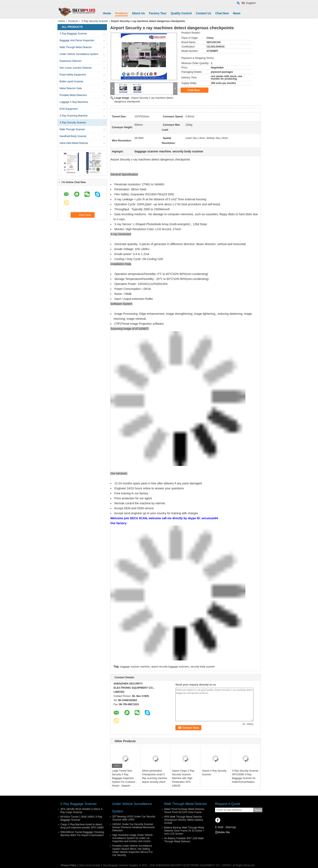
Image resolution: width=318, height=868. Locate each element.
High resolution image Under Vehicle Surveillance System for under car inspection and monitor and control (132, 838)
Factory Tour (158, 13)
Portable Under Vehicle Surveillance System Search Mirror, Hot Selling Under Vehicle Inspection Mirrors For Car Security (133, 850)
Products (122, 13)
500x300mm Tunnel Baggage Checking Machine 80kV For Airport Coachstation (82, 834)
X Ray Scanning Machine (74, 116)
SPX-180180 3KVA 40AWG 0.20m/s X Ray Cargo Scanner (81, 811)
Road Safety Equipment (73, 75)
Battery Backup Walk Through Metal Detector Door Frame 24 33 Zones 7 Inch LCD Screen (184, 831)
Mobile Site (222, 832)
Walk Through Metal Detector (76, 47)
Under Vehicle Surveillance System (79, 54)
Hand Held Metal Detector (74, 143)
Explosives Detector (71, 61)
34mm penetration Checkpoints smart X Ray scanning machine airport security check (155, 776)
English (251, 3)
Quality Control (181, 13)
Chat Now (222, 13)
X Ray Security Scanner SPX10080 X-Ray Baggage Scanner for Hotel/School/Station (245, 776)
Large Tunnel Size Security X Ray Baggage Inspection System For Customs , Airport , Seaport (124, 778)
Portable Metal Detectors (73, 95)
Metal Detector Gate (71, 88)
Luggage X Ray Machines (74, 102)
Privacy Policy (69, 865)
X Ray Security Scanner (95, 21)
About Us (138, 13)
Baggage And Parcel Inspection (77, 40)
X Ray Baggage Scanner (73, 34)
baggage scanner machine (135, 667)
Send (258, 810)
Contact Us (203, 13)
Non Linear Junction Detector (76, 68)
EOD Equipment (69, 109)
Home (107, 13)
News (237, 13)
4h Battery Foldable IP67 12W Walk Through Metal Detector (184, 840)
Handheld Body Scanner (73, 136)
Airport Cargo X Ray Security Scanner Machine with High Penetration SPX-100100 (183, 778)
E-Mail (219, 827)
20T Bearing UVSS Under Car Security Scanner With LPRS (134, 818)
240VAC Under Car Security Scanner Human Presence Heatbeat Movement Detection (133, 827)
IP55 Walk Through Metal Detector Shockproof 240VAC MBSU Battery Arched (184, 820)
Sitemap (231, 827)
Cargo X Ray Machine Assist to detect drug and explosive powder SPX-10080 (82, 826)
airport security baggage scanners (170, 667)
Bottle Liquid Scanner (71, 81)
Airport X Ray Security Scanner (214, 773)
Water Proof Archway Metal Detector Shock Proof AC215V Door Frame (184, 811)
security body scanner (203, 667)
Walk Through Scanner (72, 129)
